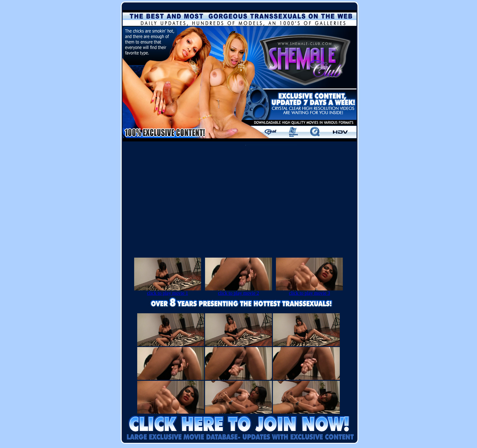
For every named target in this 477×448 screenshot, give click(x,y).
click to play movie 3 (309, 291)
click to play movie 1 (168, 291)
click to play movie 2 (238, 291)
